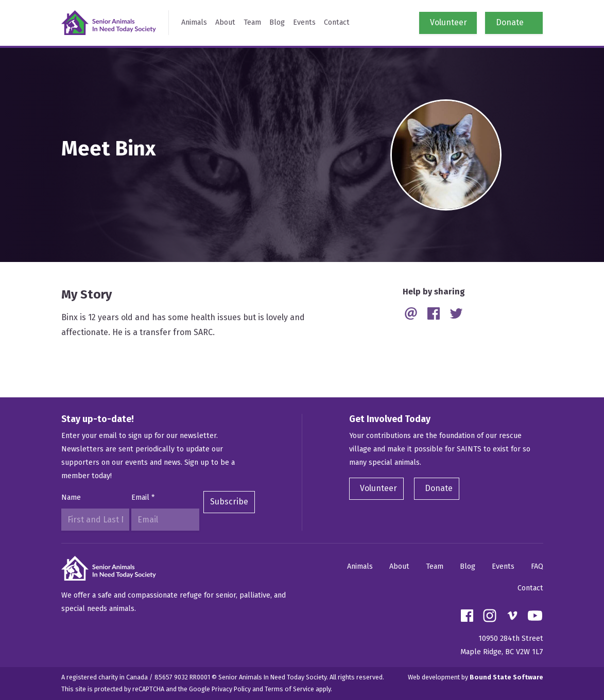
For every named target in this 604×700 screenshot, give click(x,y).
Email (143, 497)
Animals (194, 22)
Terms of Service (289, 689)
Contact (337, 22)
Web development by (476, 677)
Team (252, 22)
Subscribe (229, 502)
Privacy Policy (231, 689)
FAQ (537, 566)
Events (304, 22)
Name (71, 497)
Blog (277, 22)
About (225, 22)
